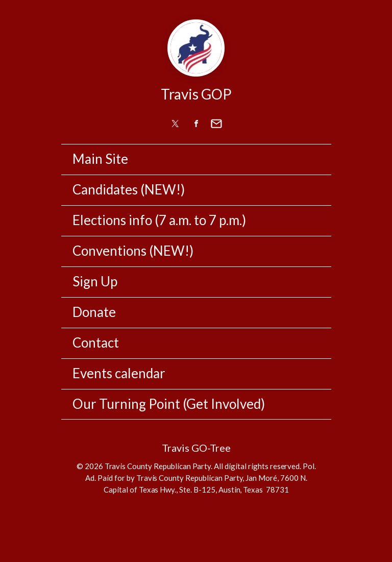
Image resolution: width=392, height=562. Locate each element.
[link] (176, 124)
